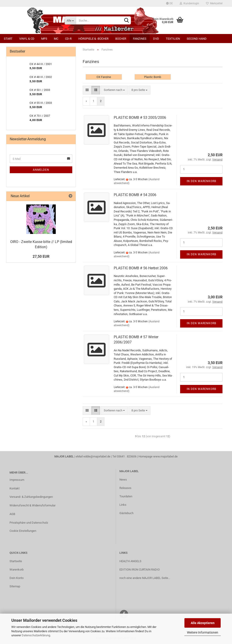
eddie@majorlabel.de (97, 456)
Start (8, 39)
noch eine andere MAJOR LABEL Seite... (145, 578)
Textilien (173, 39)
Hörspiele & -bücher (93, 39)
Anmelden (41, 170)
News (123, 480)
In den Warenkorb (201, 181)
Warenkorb (17, 570)
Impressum (17, 480)
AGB (12, 514)
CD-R (68, 39)
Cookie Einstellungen (23, 531)
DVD (156, 39)
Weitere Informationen (203, 632)
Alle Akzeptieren (203, 623)
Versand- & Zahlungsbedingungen (31, 497)
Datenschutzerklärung (36, 635)
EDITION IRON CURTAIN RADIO (140, 570)
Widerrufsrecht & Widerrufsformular (33, 505)
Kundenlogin (189, 3)
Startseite (16, 561)
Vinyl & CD (27, 39)
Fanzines (140, 39)
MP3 (44, 39)
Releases (125, 488)
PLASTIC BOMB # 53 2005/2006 (140, 118)
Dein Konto (17, 578)
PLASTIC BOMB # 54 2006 (135, 195)
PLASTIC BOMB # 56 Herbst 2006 (141, 268)
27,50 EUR (41, 256)
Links (123, 505)
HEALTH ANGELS (130, 561)
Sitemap (15, 586)
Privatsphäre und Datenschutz (29, 523)
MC (56, 39)
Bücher (121, 39)
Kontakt (14, 488)
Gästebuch (126, 513)
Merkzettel (214, 3)
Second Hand (197, 39)
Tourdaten (126, 496)
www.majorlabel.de (165, 456)
